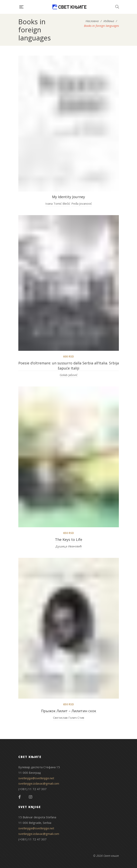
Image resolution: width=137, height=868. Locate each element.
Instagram (31, 797)
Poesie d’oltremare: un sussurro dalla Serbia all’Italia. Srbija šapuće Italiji (69, 366)
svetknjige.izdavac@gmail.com (39, 783)
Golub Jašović (69, 375)
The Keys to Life (69, 539)
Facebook (20, 797)
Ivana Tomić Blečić (58, 203)
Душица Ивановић (69, 546)
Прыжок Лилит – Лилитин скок (69, 711)
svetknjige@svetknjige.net (36, 778)
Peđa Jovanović (82, 203)
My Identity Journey (68, 197)
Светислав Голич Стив (69, 718)
